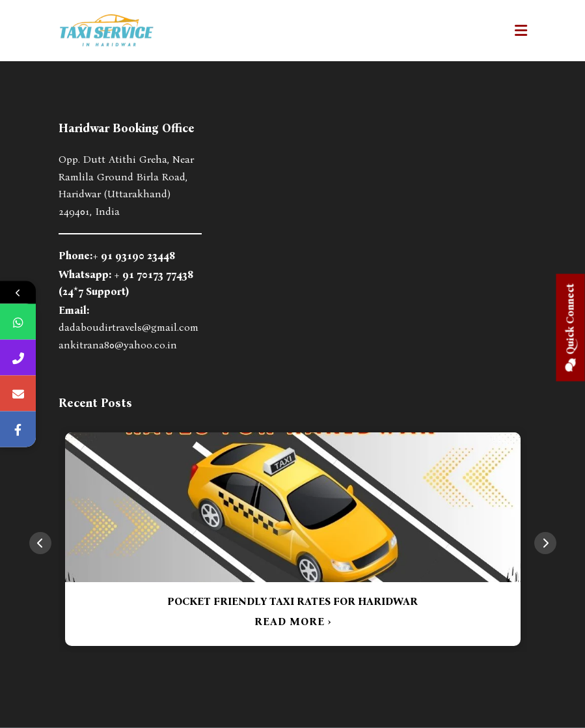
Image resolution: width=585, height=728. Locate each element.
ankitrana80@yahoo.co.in (118, 345)
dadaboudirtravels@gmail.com (129, 327)
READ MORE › (293, 622)
